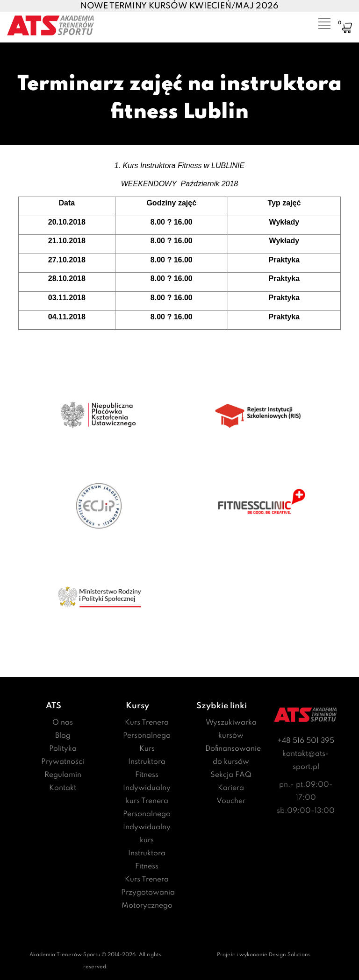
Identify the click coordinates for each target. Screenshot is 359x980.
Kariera (231, 788)
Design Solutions (290, 955)
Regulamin (63, 775)
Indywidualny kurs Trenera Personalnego (147, 801)
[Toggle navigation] (318, 21)
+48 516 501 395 (306, 741)
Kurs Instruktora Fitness (147, 762)
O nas (63, 723)
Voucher (231, 801)
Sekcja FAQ (231, 775)
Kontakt (63, 788)
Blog (63, 736)
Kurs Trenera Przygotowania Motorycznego (148, 893)
